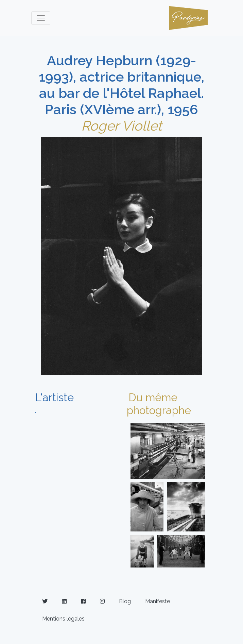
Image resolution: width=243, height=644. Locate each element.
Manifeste (158, 601)
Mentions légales (63, 619)
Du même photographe (159, 404)
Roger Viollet (121, 126)
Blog (125, 601)
